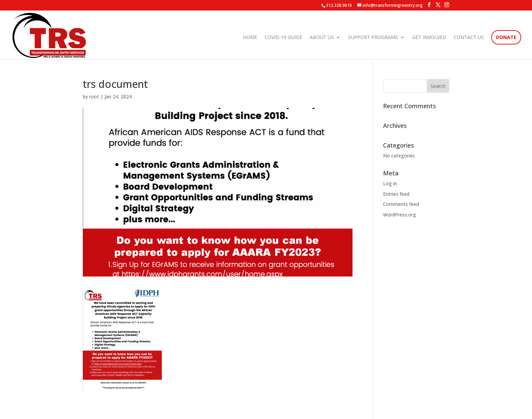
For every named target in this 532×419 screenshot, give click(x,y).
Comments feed (401, 204)
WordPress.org (400, 215)
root (94, 97)
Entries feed (396, 194)
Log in (390, 183)
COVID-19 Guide (283, 38)
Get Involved (429, 38)
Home (250, 38)
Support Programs (373, 38)
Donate (506, 38)
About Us (322, 38)
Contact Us (469, 38)
